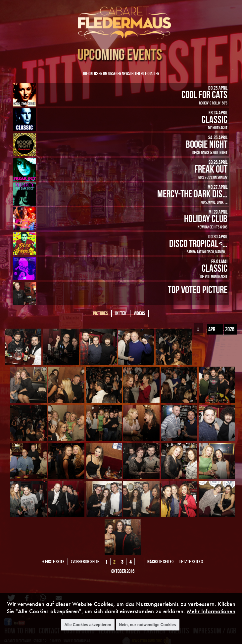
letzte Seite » (191, 562)
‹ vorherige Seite (85, 562)
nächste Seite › (160, 562)
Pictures (100, 313)
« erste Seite (53, 562)
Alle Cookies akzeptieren (88, 625)
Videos (139, 313)
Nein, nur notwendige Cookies (148, 625)
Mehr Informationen (211, 611)
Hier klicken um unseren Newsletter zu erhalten (121, 73)
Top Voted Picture (198, 289)
